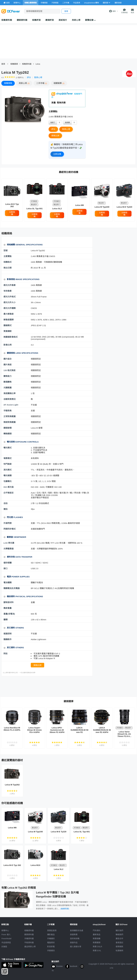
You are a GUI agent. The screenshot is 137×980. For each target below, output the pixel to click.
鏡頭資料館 (22, 20)
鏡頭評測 (50, 20)
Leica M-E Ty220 (124, 207)
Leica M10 (35, 865)
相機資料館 (7, 20)
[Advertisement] (50, 686)
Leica (38, 64)
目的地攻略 (75, 939)
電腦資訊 (51, 943)
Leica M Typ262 (12, 785)
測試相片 (63, 20)
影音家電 (51, 947)
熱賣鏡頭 (97, 943)
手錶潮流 (51, 951)
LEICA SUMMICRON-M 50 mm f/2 (79, 730)
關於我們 (119, 931)
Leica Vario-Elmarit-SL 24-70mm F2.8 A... (124, 734)
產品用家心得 (30, 947)
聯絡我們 (119, 935)
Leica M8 (79, 205)
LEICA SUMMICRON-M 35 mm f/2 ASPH (102, 730)
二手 (42, 83)
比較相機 (12, 213)
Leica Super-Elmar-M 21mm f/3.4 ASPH (35, 730)
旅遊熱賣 (74, 935)
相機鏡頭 (14, 64)
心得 (24, 83)
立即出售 (57, 154)
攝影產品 (51, 935)
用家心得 (76, 20)
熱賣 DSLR (97, 947)
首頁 (3, 64)
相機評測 (36, 20)
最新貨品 (97, 935)
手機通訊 (51, 939)
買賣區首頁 (52, 931)
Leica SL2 (57, 208)
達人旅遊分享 (76, 947)
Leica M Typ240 (102, 207)
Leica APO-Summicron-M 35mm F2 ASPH (57, 730)
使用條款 (119, 947)
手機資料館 (29, 939)
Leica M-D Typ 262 (12, 205)
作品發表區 (6, 943)
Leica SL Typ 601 (35, 208)
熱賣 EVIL (97, 951)
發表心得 (38, 77)
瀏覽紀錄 (90, 20)
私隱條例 (119, 951)
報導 (59, 83)
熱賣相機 (97, 939)
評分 (29, 77)
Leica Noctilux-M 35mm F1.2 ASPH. (12, 729)
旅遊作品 (74, 943)
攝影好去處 (77, 931)
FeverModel (6, 939)
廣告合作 (119, 939)
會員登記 (119, 943)
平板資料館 (29, 943)
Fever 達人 (6, 935)
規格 (8, 83)
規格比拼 (55, 136)
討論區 (4, 947)
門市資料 (97, 931)
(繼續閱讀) (65, 909)
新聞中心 (5, 931)
